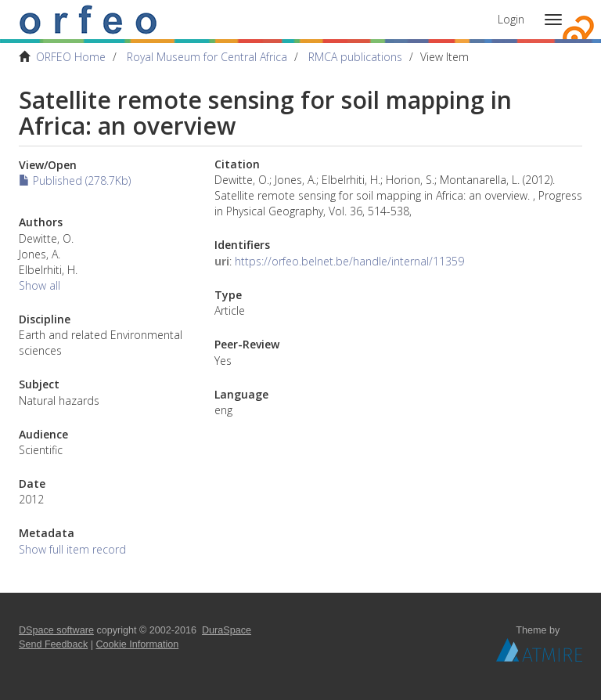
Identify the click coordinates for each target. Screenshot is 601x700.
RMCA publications (355, 57)
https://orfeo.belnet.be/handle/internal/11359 (349, 261)
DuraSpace (227, 630)
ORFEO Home (71, 57)
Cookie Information (138, 644)
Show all (40, 285)
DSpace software (56, 630)
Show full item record (72, 549)
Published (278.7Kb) (75, 180)
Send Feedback (53, 644)
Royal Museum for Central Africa (207, 57)
